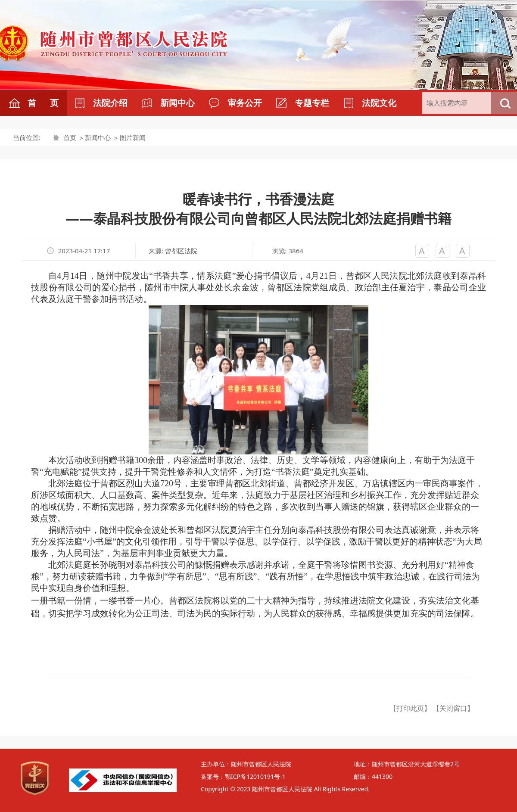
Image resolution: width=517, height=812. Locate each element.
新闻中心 (98, 137)
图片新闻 (133, 137)
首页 (70, 137)
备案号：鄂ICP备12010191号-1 (243, 776)
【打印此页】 (410, 708)
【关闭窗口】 (453, 708)
